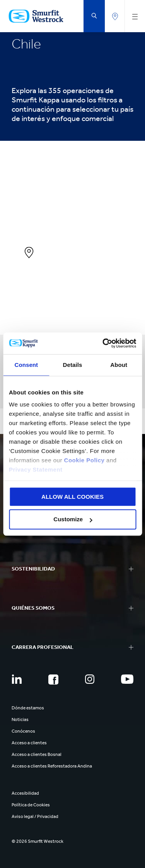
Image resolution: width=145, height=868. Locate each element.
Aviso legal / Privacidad (35, 816)
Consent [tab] (26, 365)
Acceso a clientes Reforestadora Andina (52, 766)
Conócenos (23, 731)
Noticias (20, 719)
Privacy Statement (36, 469)
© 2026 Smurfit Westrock (38, 841)
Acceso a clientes (29, 743)
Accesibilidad (25, 793)
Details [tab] (73, 365)
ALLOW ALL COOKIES (72, 497)
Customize (73, 520)
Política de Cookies (31, 805)
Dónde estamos (28, 708)
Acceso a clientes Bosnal (37, 754)
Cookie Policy (84, 460)
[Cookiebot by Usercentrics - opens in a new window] (103, 343)
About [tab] (119, 365)
